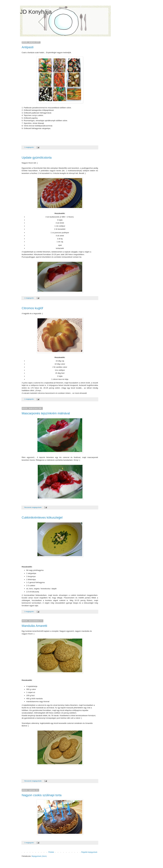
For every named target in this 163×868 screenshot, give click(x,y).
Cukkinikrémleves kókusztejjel (42, 518)
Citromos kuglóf (32, 308)
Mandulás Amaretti (34, 626)
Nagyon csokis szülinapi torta (42, 795)
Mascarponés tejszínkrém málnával (46, 413)
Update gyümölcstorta (37, 158)
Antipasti (28, 47)
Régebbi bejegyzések (89, 852)
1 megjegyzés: (29, 147)
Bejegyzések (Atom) (39, 856)
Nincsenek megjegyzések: (33, 507)
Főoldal (51, 852)
